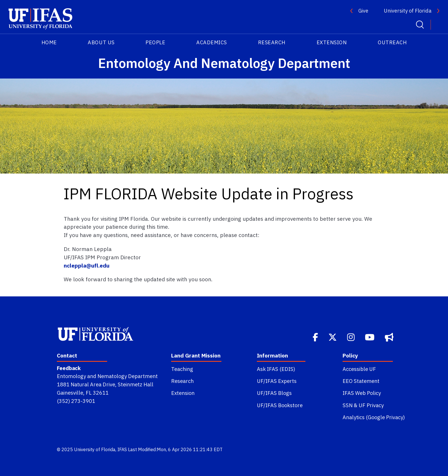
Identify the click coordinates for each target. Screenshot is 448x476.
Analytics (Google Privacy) (374, 417)
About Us (101, 42)
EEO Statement (361, 381)
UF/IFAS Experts (277, 381)
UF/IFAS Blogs (274, 393)
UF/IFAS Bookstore (280, 405)
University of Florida (408, 11)
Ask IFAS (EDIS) (276, 369)
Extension (332, 42)
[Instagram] (351, 337)
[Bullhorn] (390, 337)
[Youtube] (370, 337)
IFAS (122, 449)
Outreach (392, 42)
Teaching (182, 369)
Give (363, 11)
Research (272, 42)
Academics (212, 42)
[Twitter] (333, 337)
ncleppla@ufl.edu (87, 265)
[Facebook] (316, 337)
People (155, 42)
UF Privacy (371, 405)
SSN (348, 405)
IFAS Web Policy (362, 393)
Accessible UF (359, 369)
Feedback (69, 368)
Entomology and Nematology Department (107, 376)
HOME (49, 42)
